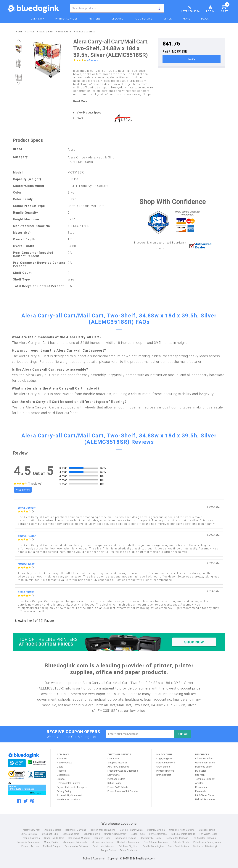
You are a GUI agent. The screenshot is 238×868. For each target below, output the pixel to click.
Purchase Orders (116, 779)
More (186, 19)
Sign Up (183, 734)
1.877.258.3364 (190, 9)
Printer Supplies (66, 19)
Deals (205, 19)
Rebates (61, 771)
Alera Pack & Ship (101, 157)
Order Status (163, 767)
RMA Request (164, 775)
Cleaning (118, 19)
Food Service (143, 19)
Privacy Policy (64, 791)
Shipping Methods (117, 763)
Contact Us (113, 759)
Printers (95, 19)
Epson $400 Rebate (118, 787)
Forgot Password (166, 763)
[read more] (113, 101)
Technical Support (205, 779)
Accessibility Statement (70, 795)
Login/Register (164, 759)
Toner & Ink (37, 19)
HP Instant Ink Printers (68, 783)
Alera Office (77, 157)
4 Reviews (93, 60)
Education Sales (204, 759)
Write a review (23, 490)
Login (210, 9)
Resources (201, 787)
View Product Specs (89, 113)
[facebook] (19, 801)
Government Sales (205, 763)
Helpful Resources (205, 799)
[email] (140, 734)
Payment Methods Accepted (72, 787)
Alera (71, 150)
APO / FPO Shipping (118, 767)
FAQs (80, 118)
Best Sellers (63, 775)
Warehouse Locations (69, 799)
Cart (225, 8)
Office (168, 19)
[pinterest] (32, 801)
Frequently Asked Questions (123, 771)
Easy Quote (114, 775)
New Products (64, 763)
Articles (199, 783)
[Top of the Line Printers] (119, 642)
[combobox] (117, 8)
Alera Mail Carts (81, 162)
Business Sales (203, 767)
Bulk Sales (201, 771)
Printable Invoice (165, 771)
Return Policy (114, 783)
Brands (61, 779)
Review (20, 453)
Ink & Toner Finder (205, 795)
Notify (192, 59)
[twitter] (26, 801)
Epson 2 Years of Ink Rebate (123, 791)
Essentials (201, 791)
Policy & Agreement (95, 859)
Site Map (200, 775)
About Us (62, 759)
